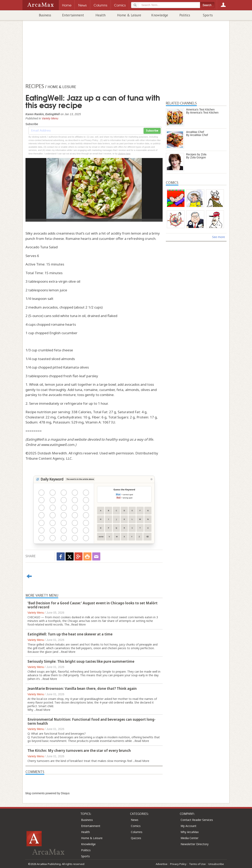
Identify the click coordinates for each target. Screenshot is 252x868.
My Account (188, 826)
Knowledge (160, 15)
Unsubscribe (216, 864)
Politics (185, 15)
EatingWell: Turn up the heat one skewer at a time (70, 634)
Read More (78, 624)
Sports (208, 15)
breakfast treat (80, 761)
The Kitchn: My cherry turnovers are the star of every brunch (79, 751)
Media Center (190, 838)
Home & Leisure (129, 15)
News (135, 820)
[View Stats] (151, 479)
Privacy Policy (178, 864)
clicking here (124, 154)
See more (219, 237)
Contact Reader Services (197, 820)
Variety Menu (50, 118)
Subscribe (152, 131)
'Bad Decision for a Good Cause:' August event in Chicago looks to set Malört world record (93, 605)
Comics (136, 826)
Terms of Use (197, 864)
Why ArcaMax (190, 832)
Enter (101, 537)
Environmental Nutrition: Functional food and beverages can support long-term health (92, 721)
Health (101, 15)
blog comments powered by (48, 793)
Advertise (162, 864)
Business (45, 15)
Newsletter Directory (195, 844)
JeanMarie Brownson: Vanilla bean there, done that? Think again (82, 688)
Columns (137, 832)
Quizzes (136, 838)
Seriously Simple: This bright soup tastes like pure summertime (81, 661)
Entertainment (73, 15)
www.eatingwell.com (58, 445)
